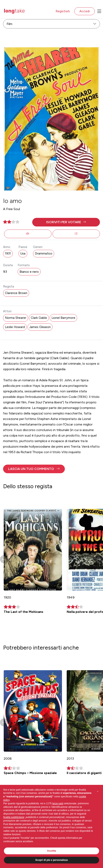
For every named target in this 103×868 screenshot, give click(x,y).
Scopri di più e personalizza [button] (51, 860)
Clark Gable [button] (39, 318)
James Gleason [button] (40, 327)
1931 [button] (8, 253)
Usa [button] (23, 253)
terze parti (58, 803)
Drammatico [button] (44, 253)
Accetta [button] (51, 851)
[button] (66, 222)
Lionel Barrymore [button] (63, 318)
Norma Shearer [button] (16, 318)
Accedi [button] (85, 11)
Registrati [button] (63, 11)
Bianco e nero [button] (29, 272)
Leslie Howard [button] (15, 327)
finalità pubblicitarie (14, 817)
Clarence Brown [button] (16, 293)
